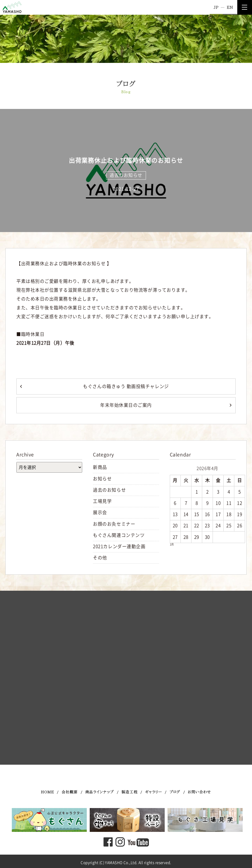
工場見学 (102, 501)
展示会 (100, 512)
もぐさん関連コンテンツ (119, 535)
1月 (172, 544)
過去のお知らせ (126, 175)
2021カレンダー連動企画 (119, 546)
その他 (100, 558)
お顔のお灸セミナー (114, 524)
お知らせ (102, 479)
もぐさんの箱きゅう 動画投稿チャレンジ (126, 386)
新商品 (100, 467)
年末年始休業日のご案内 (126, 405)
